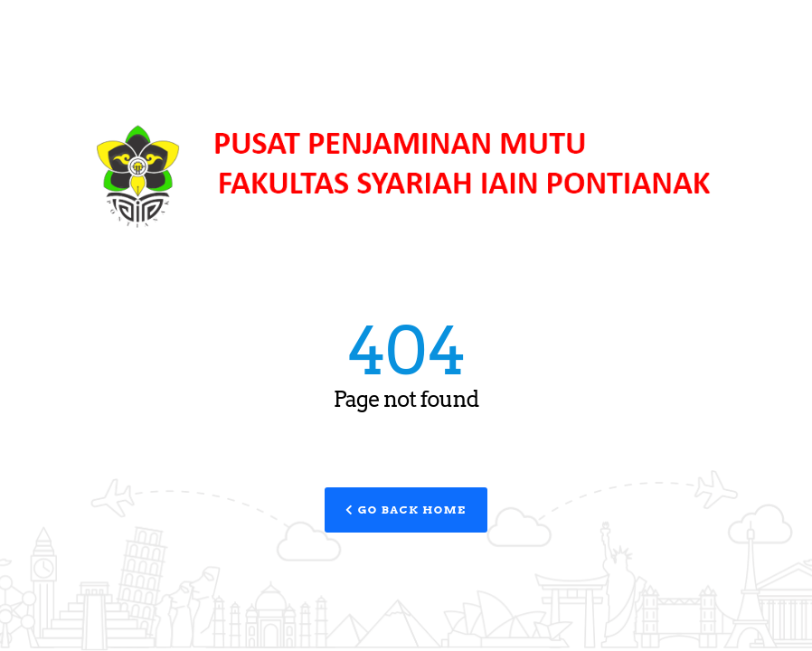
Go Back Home (406, 509)
